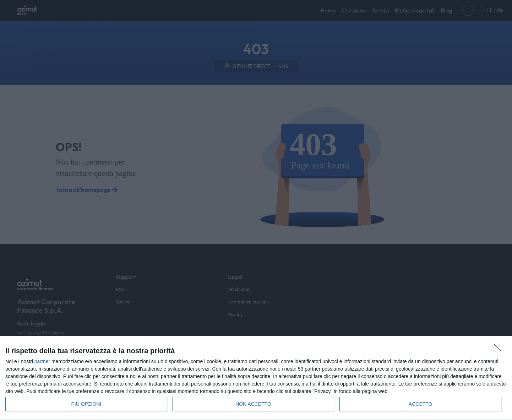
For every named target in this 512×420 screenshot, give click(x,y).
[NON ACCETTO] (499, 349)
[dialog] (256, 378)
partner (42, 361)
